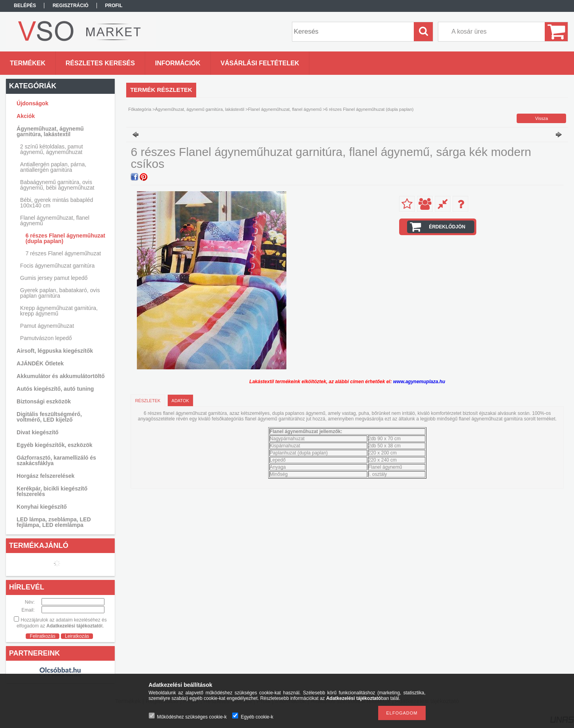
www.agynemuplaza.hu (419, 382)
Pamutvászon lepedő (46, 338)
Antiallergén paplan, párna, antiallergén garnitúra (53, 167)
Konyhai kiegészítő (42, 507)
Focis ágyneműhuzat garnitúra (57, 266)
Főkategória (140, 109)
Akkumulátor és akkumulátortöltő (61, 376)
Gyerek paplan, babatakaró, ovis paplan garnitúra (60, 293)
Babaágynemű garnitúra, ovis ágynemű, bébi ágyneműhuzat (57, 185)
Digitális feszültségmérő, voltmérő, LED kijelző (49, 417)
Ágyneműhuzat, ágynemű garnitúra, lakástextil (200, 109)
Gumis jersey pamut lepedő (54, 278)
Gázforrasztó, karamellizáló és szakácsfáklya (56, 460)
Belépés (25, 6)
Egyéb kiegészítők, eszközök (54, 445)
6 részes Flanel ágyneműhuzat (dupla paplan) (65, 238)
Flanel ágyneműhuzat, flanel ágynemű (285, 109)
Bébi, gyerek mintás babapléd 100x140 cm (57, 203)
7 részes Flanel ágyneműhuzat (63, 253)
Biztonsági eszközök (44, 401)
